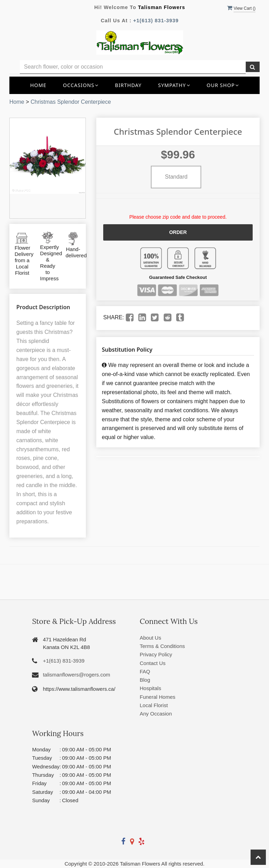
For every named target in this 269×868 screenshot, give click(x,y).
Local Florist (154, 705)
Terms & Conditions (162, 646)
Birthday (128, 85)
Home (38, 85)
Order (178, 232)
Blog (145, 680)
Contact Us (153, 663)
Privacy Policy (156, 654)
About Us (150, 638)
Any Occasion (156, 714)
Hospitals (150, 688)
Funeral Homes (158, 697)
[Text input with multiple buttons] (133, 67)
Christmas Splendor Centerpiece (71, 102)
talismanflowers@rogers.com (76, 675)
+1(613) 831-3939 (156, 21)
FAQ (145, 671)
